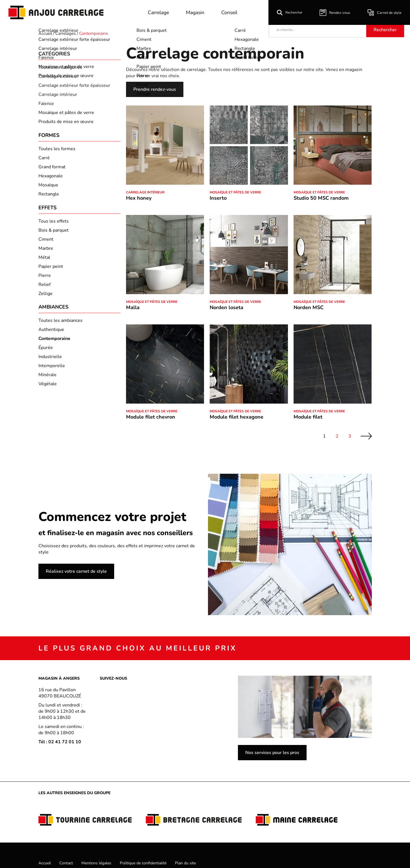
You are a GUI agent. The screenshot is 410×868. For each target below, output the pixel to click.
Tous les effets (54, 224)
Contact (66, 863)
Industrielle (50, 361)
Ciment (46, 242)
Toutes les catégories (60, 67)
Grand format (52, 168)
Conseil (232, 12)
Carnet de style (385, 13)
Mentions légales (96, 863)
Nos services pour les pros (272, 753)
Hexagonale (51, 177)
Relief (45, 287)
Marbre (46, 251)
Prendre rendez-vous (155, 89)
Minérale (47, 379)
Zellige (45, 296)
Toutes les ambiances (60, 325)
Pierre (45, 278)
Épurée (46, 352)
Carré (44, 159)
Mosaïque (48, 186)
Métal (44, 260)
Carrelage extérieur (58, 76)
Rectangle (49, 195)
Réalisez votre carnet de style (76, 571)
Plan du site (185, 863)
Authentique (51, 334)
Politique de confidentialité (143, 863)
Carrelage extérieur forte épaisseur (74, 85)
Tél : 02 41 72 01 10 (60, 742)
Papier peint (51, 269)
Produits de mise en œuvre (66, 122)
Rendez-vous (337, 13)
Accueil (45, 33)
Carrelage (159, 12)
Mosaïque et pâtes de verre (66, 113)
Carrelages (66, 33)
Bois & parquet (54, 233)
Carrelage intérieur (58, 94)
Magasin (197, 12)
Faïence (46, 104)
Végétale (48, 388)
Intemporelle (52, 370)
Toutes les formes (57, 150)
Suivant (366, 436)
